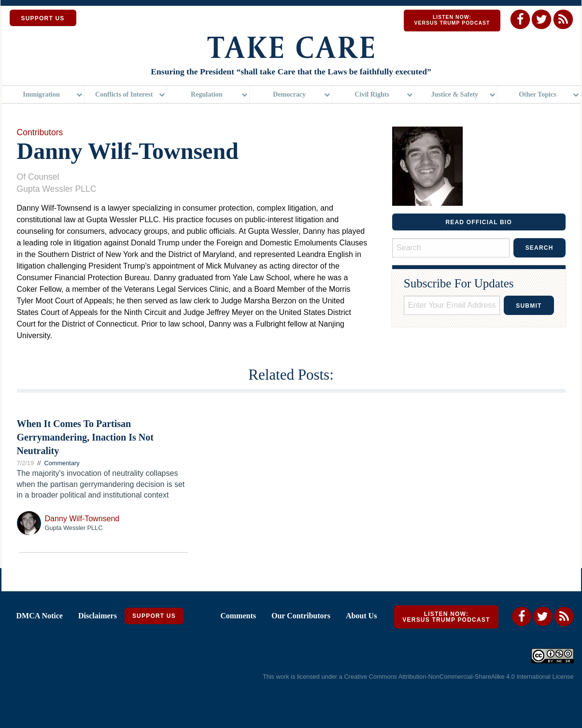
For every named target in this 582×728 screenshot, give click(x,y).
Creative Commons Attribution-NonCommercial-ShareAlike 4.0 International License (459, 677)
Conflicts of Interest (124, 94)
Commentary (62, 463)
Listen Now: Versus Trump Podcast (452, 20)
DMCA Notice (40, 616)
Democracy (289, 94)
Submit (529, 306)
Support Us (154, 616)
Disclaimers (98, 616)
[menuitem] (43, 94)
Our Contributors (301, 616)
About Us (361, 616)
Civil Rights (372, 94)
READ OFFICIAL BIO (479, 222)
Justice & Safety (454, 94)
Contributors (40, 132)
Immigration (41, 94)
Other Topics (538, 94)
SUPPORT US (43, 18)
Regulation (207, 94)
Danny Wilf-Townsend (82, 519)
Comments (238, 616)
